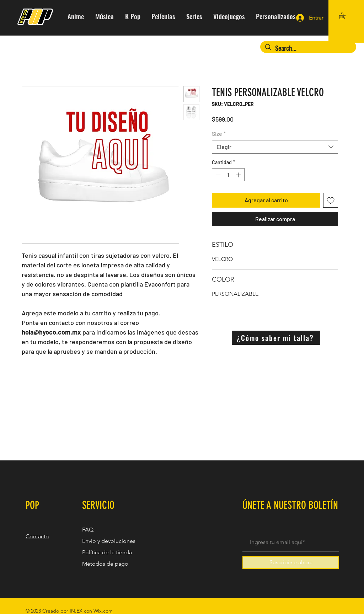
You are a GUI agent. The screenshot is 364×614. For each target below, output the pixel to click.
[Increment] (239, 175)
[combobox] (275, 147)
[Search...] (308, 48)
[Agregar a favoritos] (331, 200)
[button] (346, 16)
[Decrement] (217, 175)
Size (219, 134)
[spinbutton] (228, 175)
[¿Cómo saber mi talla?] (276, 338)
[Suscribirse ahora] (291, 562)
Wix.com (103, 611)
